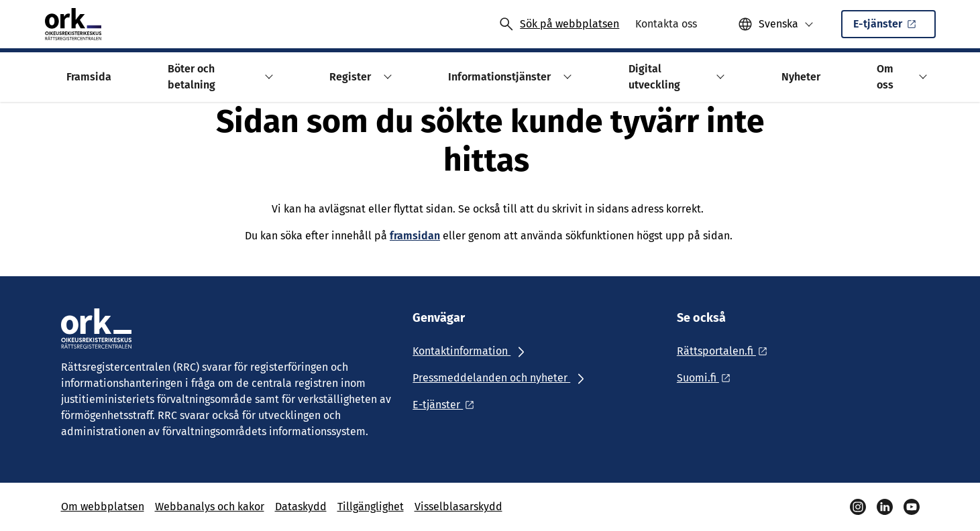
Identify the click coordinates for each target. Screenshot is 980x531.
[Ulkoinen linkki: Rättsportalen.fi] (726, 351)
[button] (776, 24)
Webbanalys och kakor (210, 507)
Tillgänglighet (371, 507)
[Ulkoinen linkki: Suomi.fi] (707, 378)
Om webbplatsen (103, 507)
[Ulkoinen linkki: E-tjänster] (447, 405)
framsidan (415, 236)
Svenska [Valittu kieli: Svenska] (778, 24)
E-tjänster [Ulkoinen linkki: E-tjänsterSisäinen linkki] (892, 28)
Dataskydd (301, 507)
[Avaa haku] (559, 24)
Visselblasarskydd (458, 507)
